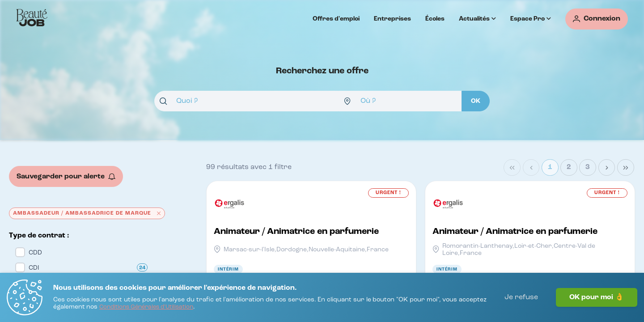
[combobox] (246, 101)
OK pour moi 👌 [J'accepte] (597, 297)
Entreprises (392, 19)
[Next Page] (607, 168)
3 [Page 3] (588, 167)
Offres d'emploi (336, 19)
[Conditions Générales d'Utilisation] (146, 307)
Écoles (435, 19)
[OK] (476, 101)
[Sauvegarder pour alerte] (66, 176)
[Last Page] (626, 168)
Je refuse (521, 297)
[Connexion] (597, 19)
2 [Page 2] (569, 167)
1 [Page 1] (550, 167)
